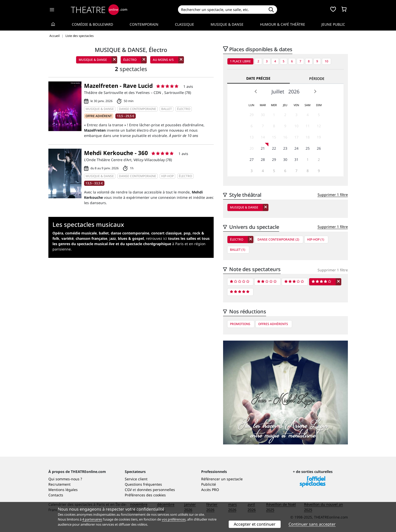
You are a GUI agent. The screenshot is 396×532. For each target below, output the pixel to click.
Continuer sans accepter (312, 524)
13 (252, 137)
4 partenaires (92, 519)
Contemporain (144, 24)
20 (252, 148)
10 (326, 61)
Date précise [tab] (258, 78)
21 (263, 148)
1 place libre (240, 61)
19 (319, 137)
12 (319, 126)
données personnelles (156, 490)
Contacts (56, 495)
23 (285, 148)
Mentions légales (63, 490)
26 (319, 148)
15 (274, 137)
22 (274, 148)
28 (263, 159)
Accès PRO (210, 490)
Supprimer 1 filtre (333, 195)
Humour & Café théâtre (283, 24)
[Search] (222, 10)
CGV (128, 490)
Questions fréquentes (143, 484)
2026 (294, 92)
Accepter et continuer (255, 524)
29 (252, 115)
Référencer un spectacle (222, 479)
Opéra (58, 233)
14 (263, 137)
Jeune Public (333, 24)
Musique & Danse (227, 24)
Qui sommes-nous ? (65, 479)
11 (308, 126)
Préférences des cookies (145, 495)
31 (296, 159)
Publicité (209, 484)
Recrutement (59, 484)
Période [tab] (317, 79)
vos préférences (174, 519)
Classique (185, 24)
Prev (256, 91)
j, (127, 238)
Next (315, 91)
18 (308, 137)
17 (296, 137)
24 (296, 148)
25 (308, 148)
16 (285, 137)
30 (263, 115)
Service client (136, 479)
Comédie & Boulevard (92, 24)
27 (252, 159)
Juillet (278, 92)
